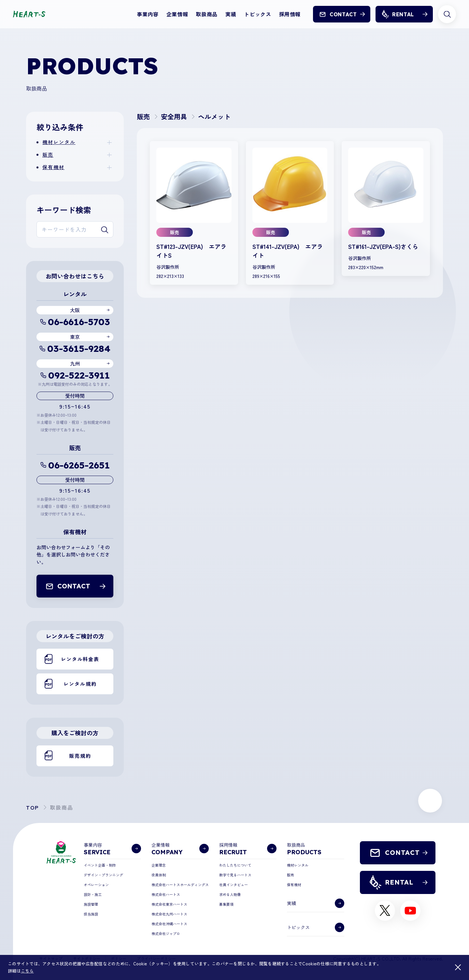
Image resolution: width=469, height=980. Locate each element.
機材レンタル (59, 142)
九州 (75, 363)
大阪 (75, 310)
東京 (75, 337)
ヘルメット (214, 116)
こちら (27, 971)
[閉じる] (458, 967)
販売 (48, 155)
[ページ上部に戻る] (430, 801)
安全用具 (174, 116)
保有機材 (53, 167)
